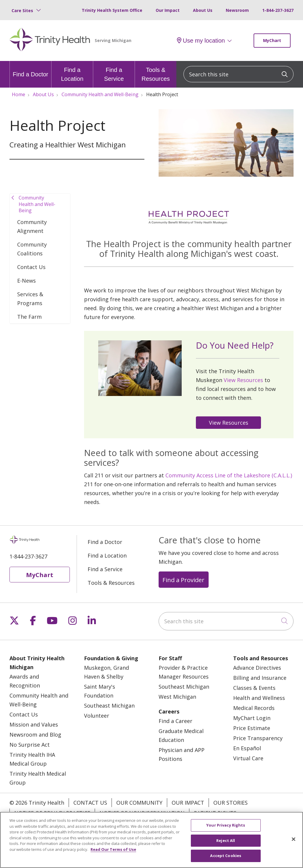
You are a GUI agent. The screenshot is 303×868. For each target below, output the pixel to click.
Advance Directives (257, 668)
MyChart (272, 40)
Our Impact (168, 10)
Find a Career (175, 721)
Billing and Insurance (260, 678)
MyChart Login (252, 718)
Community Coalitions (32, 249)
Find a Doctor (30, 69)
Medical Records (254, 708)
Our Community (139, 803)
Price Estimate (252, 728)
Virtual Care (248, 758)
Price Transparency (258, 738)
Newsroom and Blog (35, 735)
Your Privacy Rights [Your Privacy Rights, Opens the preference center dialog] (226, 827)
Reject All (226, 842)
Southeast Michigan (109, 706)
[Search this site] (238, 74)
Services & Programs (30, 299)
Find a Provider (183, 580)
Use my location (201, 41)
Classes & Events (254, 688)
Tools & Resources (156, 71)
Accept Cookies (226, 857)
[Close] (294, 840)
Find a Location (72, 71)
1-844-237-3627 (278, 10)
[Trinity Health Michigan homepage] (50, 41)
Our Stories (231, 803)
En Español (247, 748)
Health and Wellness (259, 698)
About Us (203, 10)
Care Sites (22, 11)
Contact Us (31, 267)
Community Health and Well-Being (37, 204)
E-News (26, 281)
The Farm (29, 317)
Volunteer (97, 716)
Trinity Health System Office (112, 10)
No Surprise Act (30, 745)
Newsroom (237, 10)
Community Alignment (32, 226)
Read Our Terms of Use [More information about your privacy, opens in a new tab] (113, 851)
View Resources (243, 380)
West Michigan (177, 697)
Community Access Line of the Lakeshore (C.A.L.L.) (229, 475)
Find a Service (114, 71)
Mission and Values (34, 724)
